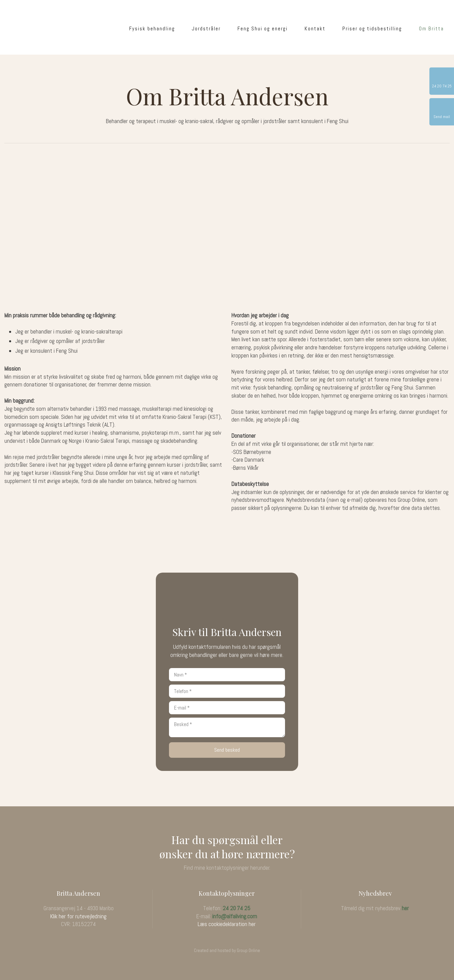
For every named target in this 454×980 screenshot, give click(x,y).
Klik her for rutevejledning (78, 916)
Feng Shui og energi (263, 28)
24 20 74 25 (236, 908)
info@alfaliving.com (235, 916)
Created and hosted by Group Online (227, 950)
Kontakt (315, 28)
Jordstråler (206, 28)
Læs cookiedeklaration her (227, 924)
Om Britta (431, 28)
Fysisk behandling (152, 28)
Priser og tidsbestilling (372, 28)
